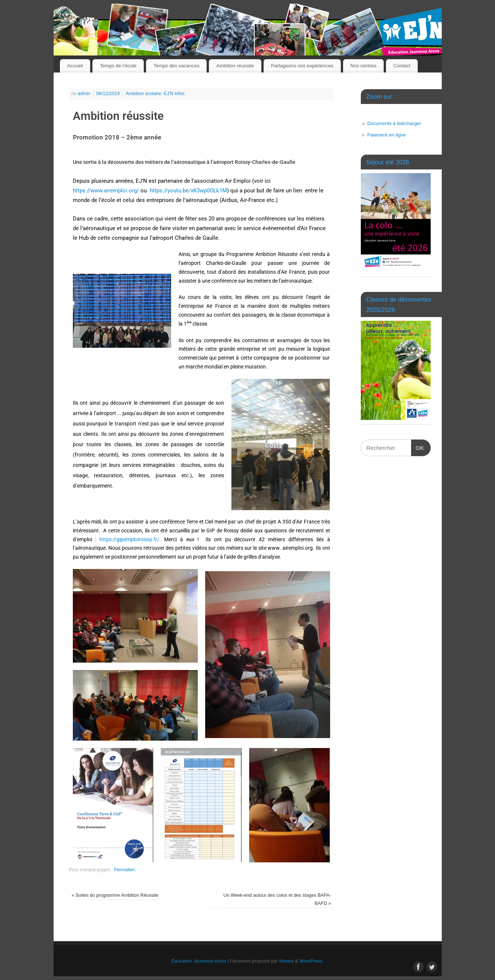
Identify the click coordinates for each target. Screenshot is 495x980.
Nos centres (363, 66)
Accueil (75, 66)
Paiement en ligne (387, 135)
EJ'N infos (174, 94)
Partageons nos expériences (302, 66)
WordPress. (312, 961)
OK (418, 445)
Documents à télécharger (394, 123)
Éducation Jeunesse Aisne (199, 961)
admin (84, 94)
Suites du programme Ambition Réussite (115, 895)
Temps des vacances (176, 66)
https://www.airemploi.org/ (106, 191)
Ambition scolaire (143, 94)
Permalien (124, 870)
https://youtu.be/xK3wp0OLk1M (188, 191)
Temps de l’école (118, 66)
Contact (402, 66)
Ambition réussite (235, 66)
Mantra (286, 961)
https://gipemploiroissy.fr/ (129, 539)
